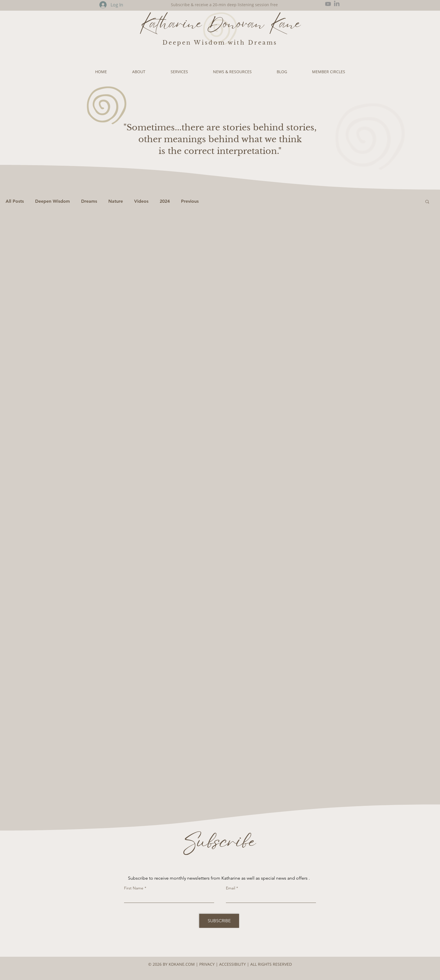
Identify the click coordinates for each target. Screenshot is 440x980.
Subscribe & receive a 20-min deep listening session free (224, 5)
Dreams (89, 201)
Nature (116, 201)
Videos (141, 201)
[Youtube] (328, 4)
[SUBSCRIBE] (219, 921)
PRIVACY (207, 964)
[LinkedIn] (337, 4)
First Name (134, 888)
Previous (190, 201)
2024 (165, 201)
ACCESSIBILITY (233, 964)
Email (231, 888)
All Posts (15, 201)
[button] (427, 202)
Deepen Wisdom (52, 201)
